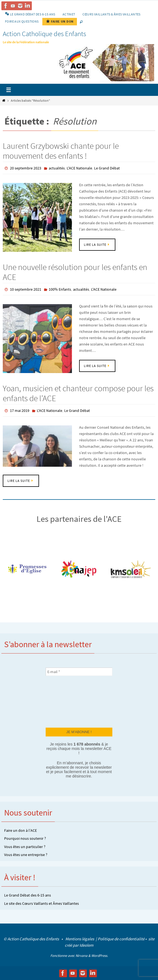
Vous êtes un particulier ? (25, 847)
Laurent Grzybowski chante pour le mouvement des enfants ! (61, 151)
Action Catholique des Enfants (44, 34)
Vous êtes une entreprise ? (26, 855)
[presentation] (68, 701)
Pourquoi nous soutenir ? (25, 838)
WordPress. (100, 956)
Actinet (69, 14)
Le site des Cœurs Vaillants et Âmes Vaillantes (42, 903)
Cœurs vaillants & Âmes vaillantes (112, 14)
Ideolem (86, 945)
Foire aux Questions (22, 21)
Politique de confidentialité (121, 939)
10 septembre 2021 (26, 289)
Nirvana (81, 956)
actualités (57, 168)
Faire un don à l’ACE (20, 830)
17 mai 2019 (20, 411)
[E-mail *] (79, 672)
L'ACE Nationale (79, 168)
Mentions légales (80, 939)
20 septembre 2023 (26, 168)
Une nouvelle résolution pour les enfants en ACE (75, 272)
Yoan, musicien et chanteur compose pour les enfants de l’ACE (78, 393)
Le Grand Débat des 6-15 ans (28, 895)
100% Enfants (60, 289)
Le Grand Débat (107, 168)
